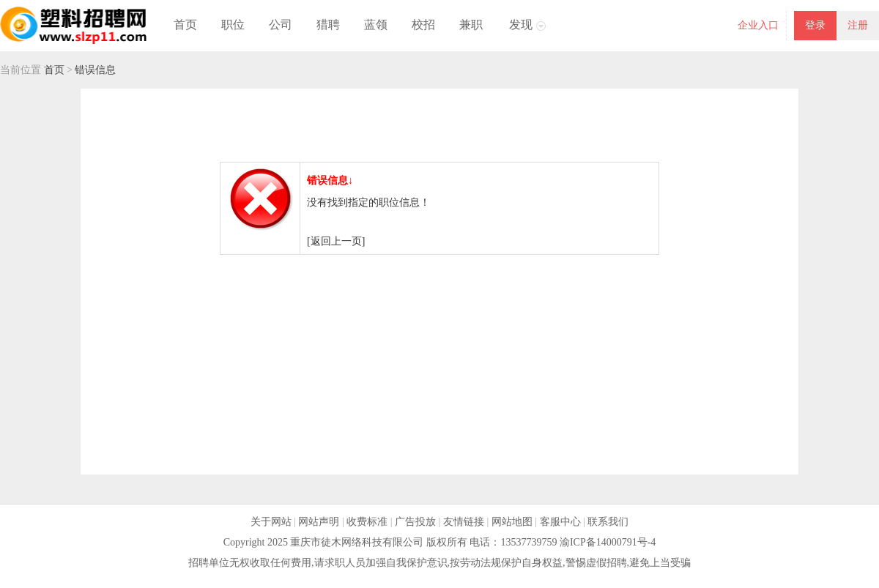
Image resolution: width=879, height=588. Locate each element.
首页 (185, 25)
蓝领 (376, 25)
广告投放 (415, 522)
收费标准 (367, 522)
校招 (423, 25)
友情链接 (464, 522)
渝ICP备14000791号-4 (608, 542)
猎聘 (328, 25)
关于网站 (271, 522)
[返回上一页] (336, 241)
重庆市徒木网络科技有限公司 (357, 542)
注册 (858, 25)
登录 (815, 25)
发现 (521, 25)
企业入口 (758, 25)
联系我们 (608, 522)
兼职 (471, 25)
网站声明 (319, 522)
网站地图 (512, 522)
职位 (233, 25)
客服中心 (560, 522)
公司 (281, 25)
